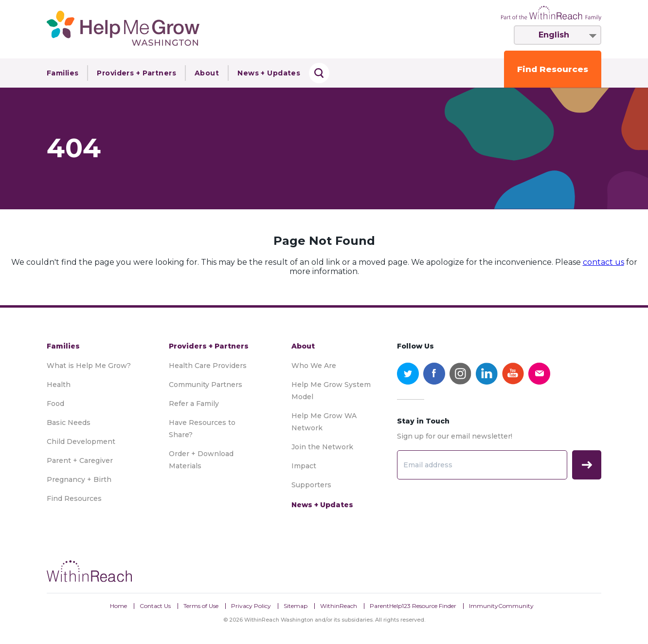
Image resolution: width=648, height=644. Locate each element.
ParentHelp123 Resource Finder (413, 606)
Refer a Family (194, 404)
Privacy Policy (251, 606)
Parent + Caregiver (80, 460)
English (554, 35)
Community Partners (206, 385)
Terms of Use (201, 606)
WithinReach (339, 606)
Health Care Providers (208, 366)
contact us (603, 262)
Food (55, 404)
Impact (304, 466)
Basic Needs (69, 423)
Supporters (311, 485)
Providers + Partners (136, 73)
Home (118, 606)
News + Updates (269, 73)
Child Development (81, 442)
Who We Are (314, 366)
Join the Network (322, 447)
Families (63, 73)
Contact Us (155, 606)
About (207, 73)
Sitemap (296, 606)
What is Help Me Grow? (89, 366)
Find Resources (553, 69)
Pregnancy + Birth (79, 479)
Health (59, 385)
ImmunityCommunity (501, 606)
